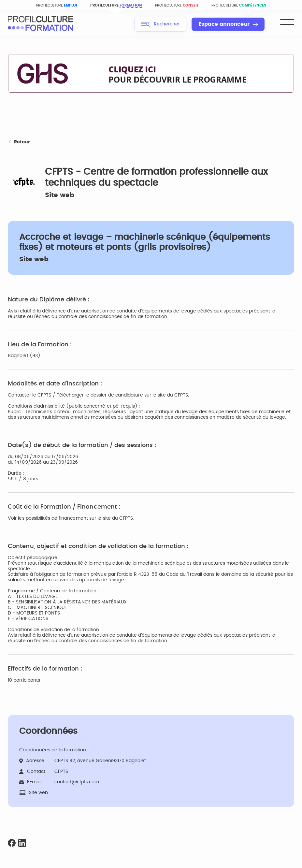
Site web (60, 195)
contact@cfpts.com (77, 782)
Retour (19, 142)
